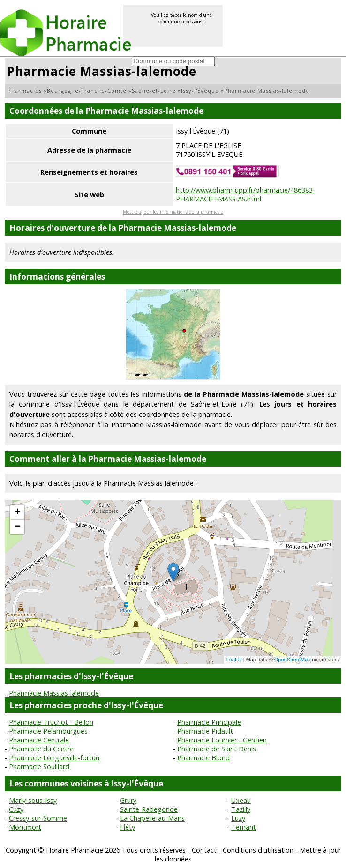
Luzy (238, 818)
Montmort (25, 827)
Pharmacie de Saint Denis (217, 749)
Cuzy (16, 809)
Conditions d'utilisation (258, 850)
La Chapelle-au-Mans (152, 818)
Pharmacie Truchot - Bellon (51, 722)
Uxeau (241, 800)
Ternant (244, 827)
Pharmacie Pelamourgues (48, 731)
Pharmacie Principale (209, 722)
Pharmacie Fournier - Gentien (222, 740)
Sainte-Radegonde (149, 809)
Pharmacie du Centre (41, 749)
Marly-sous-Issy (33, 800)
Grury (128, 800)
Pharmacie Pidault (205, 731)
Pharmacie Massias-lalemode (54, 693)
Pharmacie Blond (203, 758)
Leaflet (234, 660)
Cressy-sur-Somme (38, 818)
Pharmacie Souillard (39, 767)
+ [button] (18, 512)
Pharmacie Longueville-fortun (54, 758)
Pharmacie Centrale (39, 740)
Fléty (128, 827)
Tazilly (241, 809)
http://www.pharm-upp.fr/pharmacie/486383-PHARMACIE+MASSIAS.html (245, 194)
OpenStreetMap (293, 660)
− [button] (18, 527)
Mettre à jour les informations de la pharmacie (173, 212)
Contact (204, 850)
